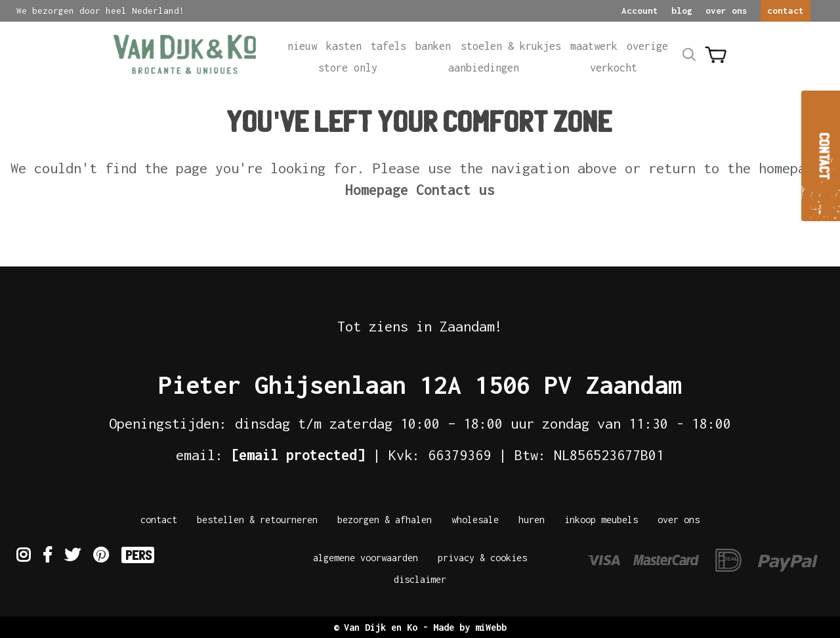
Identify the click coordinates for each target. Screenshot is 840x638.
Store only (348, 67)
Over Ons (679, 520)
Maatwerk (594, 46)
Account (640, 11)
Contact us (455, 190)
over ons (726, 11)
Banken (433, 46)
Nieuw (302, 46)
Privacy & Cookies (482, 558)
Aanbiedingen (484, 67)
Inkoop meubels (601, 520)
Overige (647, 46)
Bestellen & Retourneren (257, 520)
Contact (159, 520)
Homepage (377, 190)
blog (682, 11)
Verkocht (614, 67)
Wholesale (475, 520)
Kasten (344, 46)
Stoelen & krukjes (511, 46)
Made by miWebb (470, 627)
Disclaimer (420, 579)
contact (786, 11)
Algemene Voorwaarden (366, 558)
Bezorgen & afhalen (385, 520)
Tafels (388, 46)
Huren (532, 520)
